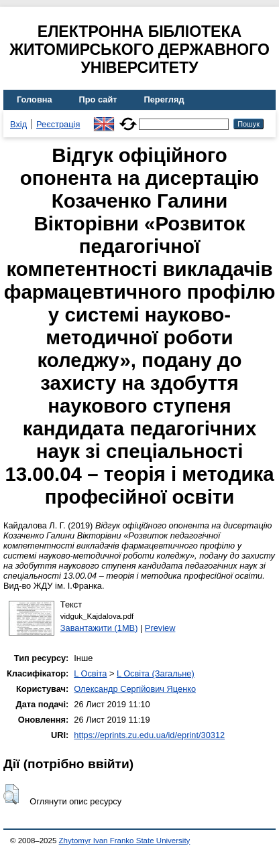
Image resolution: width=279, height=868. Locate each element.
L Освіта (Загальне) (156, 673)
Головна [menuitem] (35, 99)
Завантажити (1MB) (99, 628)
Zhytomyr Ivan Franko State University (125, 841)
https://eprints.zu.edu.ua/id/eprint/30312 (149, 735)
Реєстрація (58, 124)
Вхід (18, 124)
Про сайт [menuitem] (98, 99)
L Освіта (90, 673)
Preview (160, 628)
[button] (11, 794)
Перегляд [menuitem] (164, 99)
